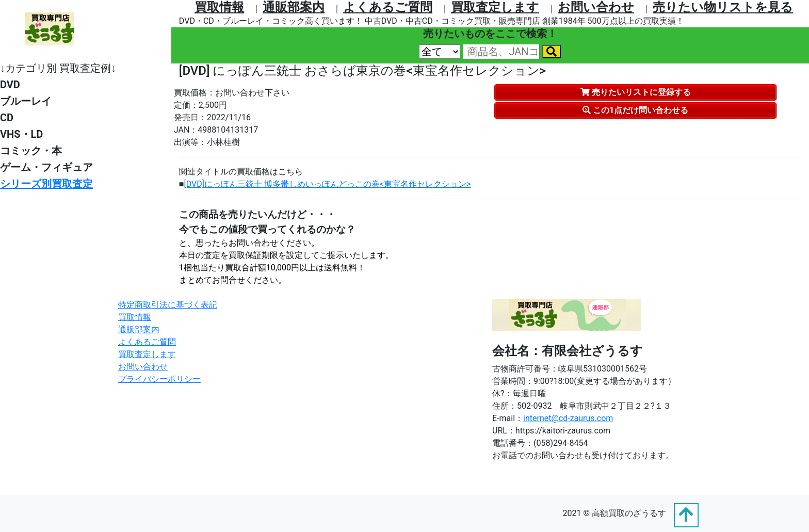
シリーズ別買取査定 (46, 184)
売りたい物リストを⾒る (723, 7)
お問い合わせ (596, 7)
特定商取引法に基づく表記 (168, 305)
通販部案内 (294, 7)
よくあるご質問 (388, 7)
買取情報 (219, 7)
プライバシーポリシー (159, 379)
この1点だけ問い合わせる (635, 110)
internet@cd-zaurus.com (568, 418)
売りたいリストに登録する (636, 92)
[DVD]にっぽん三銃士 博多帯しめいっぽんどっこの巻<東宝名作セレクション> (328, 184)
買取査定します (495, 7)
